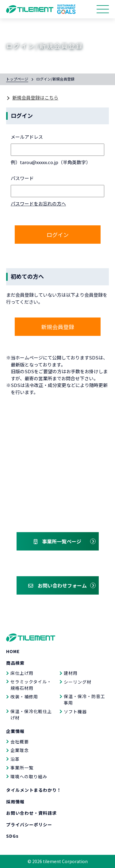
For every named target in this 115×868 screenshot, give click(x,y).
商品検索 (15, 663)
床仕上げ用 (22, 673)
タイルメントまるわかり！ (34, 790)
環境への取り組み (29, 776)
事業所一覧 (22, 768)
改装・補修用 (24, 697)
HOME (13, 651)
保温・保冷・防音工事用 (84, 699)
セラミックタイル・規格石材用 (31, 685)
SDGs (12, 836)
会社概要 (20, 742)
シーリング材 (78, 682)
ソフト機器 (75, 712)
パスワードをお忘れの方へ (38, 203)
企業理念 (20, 750)
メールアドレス (27, 137)
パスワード (22, 178)
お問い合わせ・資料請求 (31, 813)
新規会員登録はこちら (35, 98)
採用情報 (15, 802)
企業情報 (15, 731)
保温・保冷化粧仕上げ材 (31, 714)
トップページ (17, 79)
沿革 (15, 759)
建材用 (71, 673)
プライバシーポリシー (29, 825)
